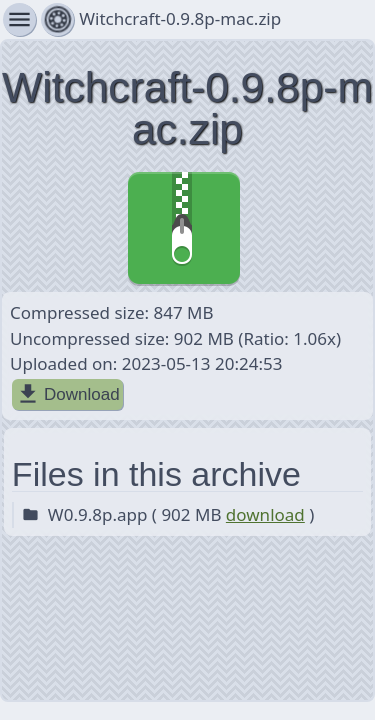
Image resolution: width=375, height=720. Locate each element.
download (265, 514)
